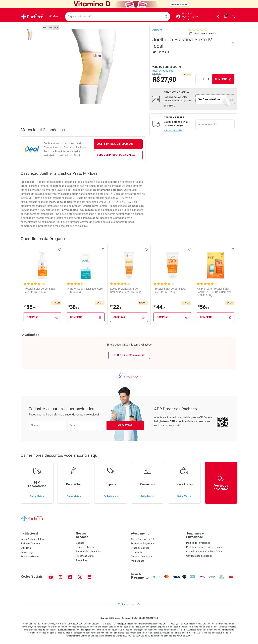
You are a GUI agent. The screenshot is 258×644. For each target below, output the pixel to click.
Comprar (223, 79)
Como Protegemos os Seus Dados (204, 552)
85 (30, 307)
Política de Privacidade (198, 543)
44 (160, 307)
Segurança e (212, 535)
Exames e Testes (85, 547)
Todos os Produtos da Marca (118, 155)
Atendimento (140, 533)
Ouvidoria (26, 548)
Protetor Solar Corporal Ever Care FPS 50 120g (170, 290)
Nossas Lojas (28, 552)
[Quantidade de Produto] (203, 79)
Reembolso (137, 552)
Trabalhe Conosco (30, 544)
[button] (30, 34)
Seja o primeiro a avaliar (129, 355)
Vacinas (80, 543)
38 (73, 307)
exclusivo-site (50, 28)
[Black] (129, 4)
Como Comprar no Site (143, 539)
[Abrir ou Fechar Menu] (54, 17)
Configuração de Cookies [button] (199, 556)
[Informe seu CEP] (211, 124)
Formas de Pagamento (143, 544)
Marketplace (138, 561)
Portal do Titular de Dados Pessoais (205, 547)
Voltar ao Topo (129, 604)
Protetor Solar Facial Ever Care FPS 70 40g (85, 290)
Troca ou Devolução (141, 557)
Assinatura (82, 560)
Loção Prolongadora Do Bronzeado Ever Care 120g (126, 290)
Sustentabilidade (30, 557)
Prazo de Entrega (140, 548)
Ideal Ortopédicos (163, 71)
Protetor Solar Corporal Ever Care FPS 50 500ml (40, 290)
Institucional (29, 533)
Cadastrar (125, 425)
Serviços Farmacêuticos (89, 552)
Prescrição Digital (85, 556)
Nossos (101, 535)
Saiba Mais (169, 106)
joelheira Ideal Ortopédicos (118, 144)
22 (116, 307)
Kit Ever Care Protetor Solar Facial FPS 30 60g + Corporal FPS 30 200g (214, 292)
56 (203, 307)
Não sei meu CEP (173, 131)
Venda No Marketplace (33, 539)
